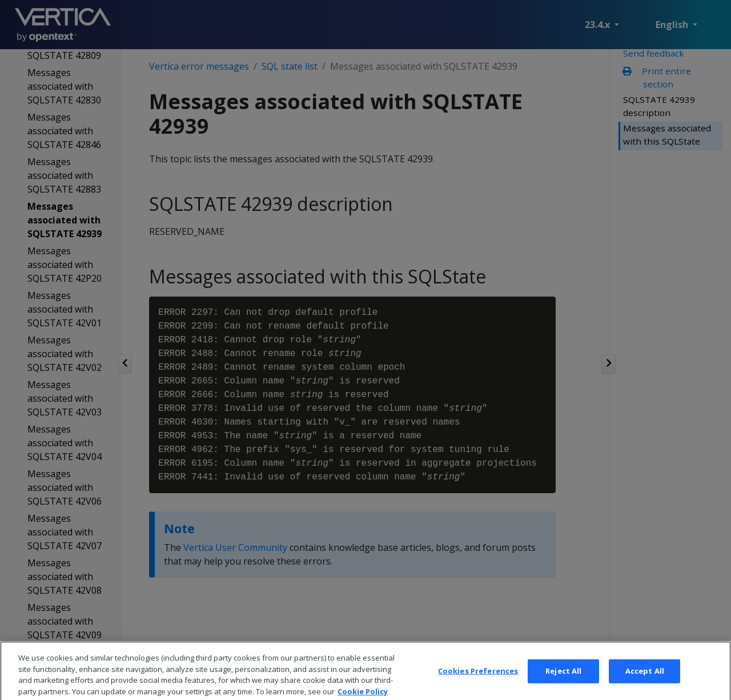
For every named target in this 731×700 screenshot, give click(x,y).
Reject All (563, 681)
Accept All (645, 681)
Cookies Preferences (478, 681)
